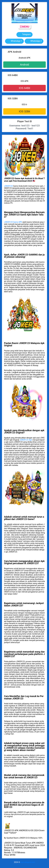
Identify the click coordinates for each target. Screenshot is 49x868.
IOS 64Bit (25, 88)
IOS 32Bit (25, 111)
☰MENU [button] (24, 27)
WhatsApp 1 (14, 41)
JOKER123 (8, 186)
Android (24, 65)
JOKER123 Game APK (13, 222)
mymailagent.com (28, 862)
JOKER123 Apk (26, 440)
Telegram (24, 35)
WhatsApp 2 (34, 41)
